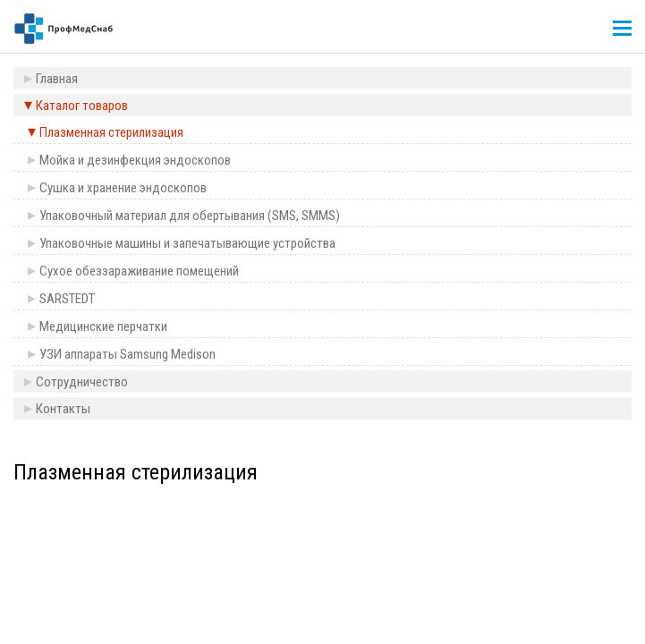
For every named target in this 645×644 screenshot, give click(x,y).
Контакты (63, 409)
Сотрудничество (82, 382)
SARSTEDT (67, 299)
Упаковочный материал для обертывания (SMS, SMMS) (190, 216)
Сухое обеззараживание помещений (139, 271)
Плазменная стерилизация (111, 132)
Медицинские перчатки (103, 326)
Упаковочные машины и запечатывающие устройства (187, 243)
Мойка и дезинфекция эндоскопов (135, 160)
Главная (57, 79)
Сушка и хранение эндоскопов (123, 188)
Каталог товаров (82, 106)
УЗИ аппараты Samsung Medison (127, 354)
